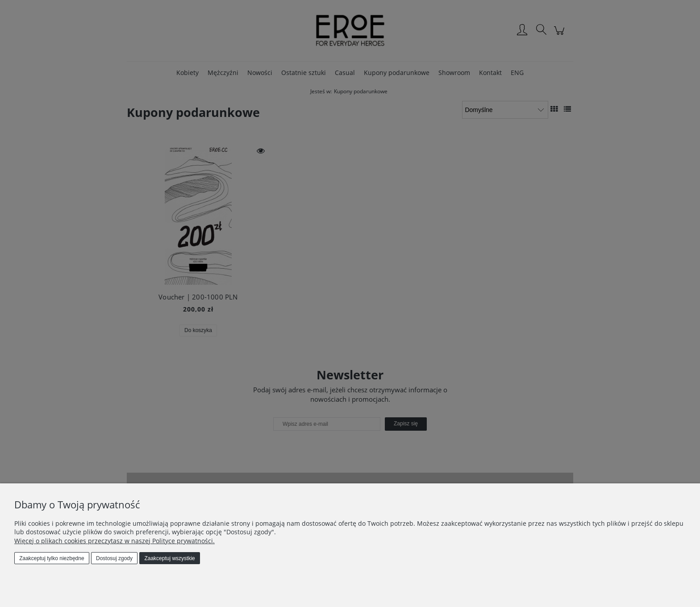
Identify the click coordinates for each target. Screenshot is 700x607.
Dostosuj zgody (114, 558)
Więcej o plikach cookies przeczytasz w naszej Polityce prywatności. (115, 541)
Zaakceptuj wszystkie (169, 558)
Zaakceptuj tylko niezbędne (52, 558)
